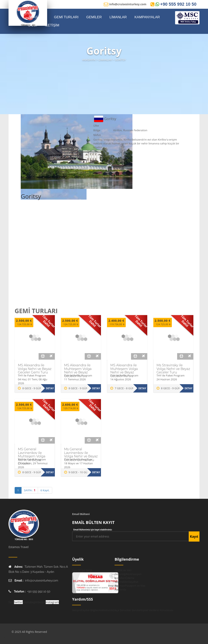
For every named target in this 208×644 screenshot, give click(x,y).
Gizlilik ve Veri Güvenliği (123, 572)
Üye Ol (76, 570)
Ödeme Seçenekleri (124, 580)
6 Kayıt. (45, 490)
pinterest (40, 602)
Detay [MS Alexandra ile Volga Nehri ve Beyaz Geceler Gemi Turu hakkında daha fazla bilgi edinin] (50, 388)
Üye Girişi (86, 570)
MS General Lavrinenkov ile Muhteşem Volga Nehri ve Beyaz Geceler (32, 456)
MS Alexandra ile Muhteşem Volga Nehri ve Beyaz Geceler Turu (78, 371)
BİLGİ (33, 25)
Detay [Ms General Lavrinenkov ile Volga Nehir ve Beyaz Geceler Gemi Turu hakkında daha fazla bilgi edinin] (96, 472)
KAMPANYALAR (147, 17)
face (11, 602)
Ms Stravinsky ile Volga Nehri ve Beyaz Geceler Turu (173, 369)
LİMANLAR (118, 17)
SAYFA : (30, 490)
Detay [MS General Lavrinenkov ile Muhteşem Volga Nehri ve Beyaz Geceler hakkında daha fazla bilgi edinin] (50, 472)
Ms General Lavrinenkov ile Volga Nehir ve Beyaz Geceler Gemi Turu (81, 455)
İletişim (77, 610)
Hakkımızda (106, 610)
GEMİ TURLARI (66, 17)
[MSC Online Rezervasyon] (187, 18)
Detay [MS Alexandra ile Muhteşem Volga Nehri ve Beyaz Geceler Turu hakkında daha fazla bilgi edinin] (96, 388)
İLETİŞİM (52, 25)
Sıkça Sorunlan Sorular (127, 610)
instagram (52, 602)
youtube (28, 602)
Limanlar (105, 60)
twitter (18, 602)
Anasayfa (89, 60)
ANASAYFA (37, 17)
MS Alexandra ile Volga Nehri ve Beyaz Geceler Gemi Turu (35, 369)
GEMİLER (94, 17)
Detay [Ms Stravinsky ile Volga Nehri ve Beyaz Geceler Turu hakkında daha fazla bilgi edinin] (188, 388)
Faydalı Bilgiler (90, 610)
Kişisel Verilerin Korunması (157, 610)
